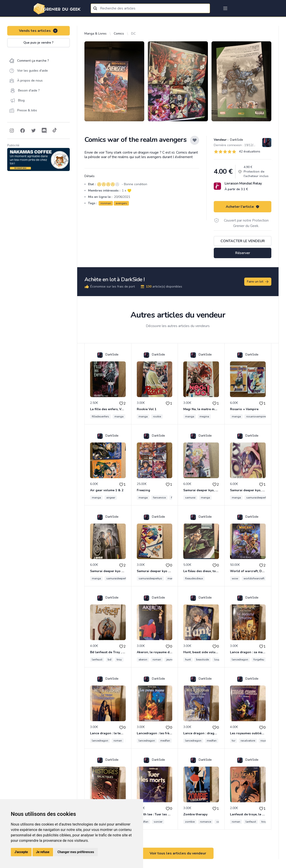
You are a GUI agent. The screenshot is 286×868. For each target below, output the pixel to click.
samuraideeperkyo (258, 498)
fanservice (159, 498)
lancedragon (240, 660)
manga (119, 416)
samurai (190, 498)
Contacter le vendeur (243, 241)
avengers (121, 203)
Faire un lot (258, 282)
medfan (165, 741)
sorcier (158, 822)
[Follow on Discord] (44, 131)
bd (109, 660)
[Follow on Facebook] (23, 131)
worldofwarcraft (254, 578)
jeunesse (172, 660)
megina (204, 416)
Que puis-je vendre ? (38, 43)
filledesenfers (100, 416)
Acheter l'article (243, 207)
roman (157, 660)
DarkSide (236, 140)
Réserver (243, 253)
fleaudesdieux (194, 578)
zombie (190, 822)
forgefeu (259, 660)
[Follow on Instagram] (12, 131)
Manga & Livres (95, 34)
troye (265, 822)
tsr (234, 741)
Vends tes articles (38, 31)
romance (206, 822)
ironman (106, 203)
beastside (202, 660)
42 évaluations (250, 151)
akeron (143, 660)
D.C (133, 34)
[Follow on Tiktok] (55, 131)
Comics (119, 34)
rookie (157, 416)
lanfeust (97, 660)
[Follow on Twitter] (33, 131)
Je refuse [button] (43, 852)
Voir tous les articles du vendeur (178, 853)
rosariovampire (256, 416)
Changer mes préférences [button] (76, 852)
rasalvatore (248, 741)
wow (235, 578)
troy (119, 660)
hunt (188, 660)
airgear (111, 498)
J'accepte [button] (21, 852)
